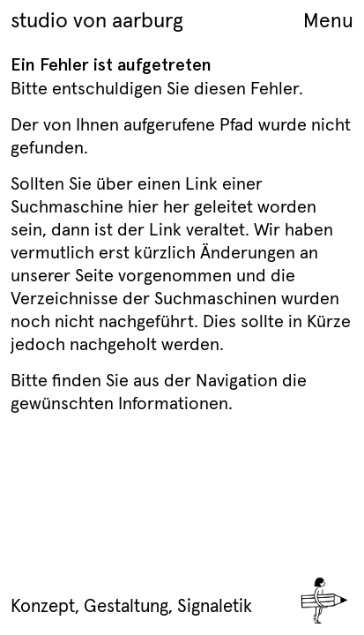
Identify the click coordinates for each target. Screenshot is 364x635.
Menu (328, 20)
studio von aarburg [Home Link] (97, 20)
